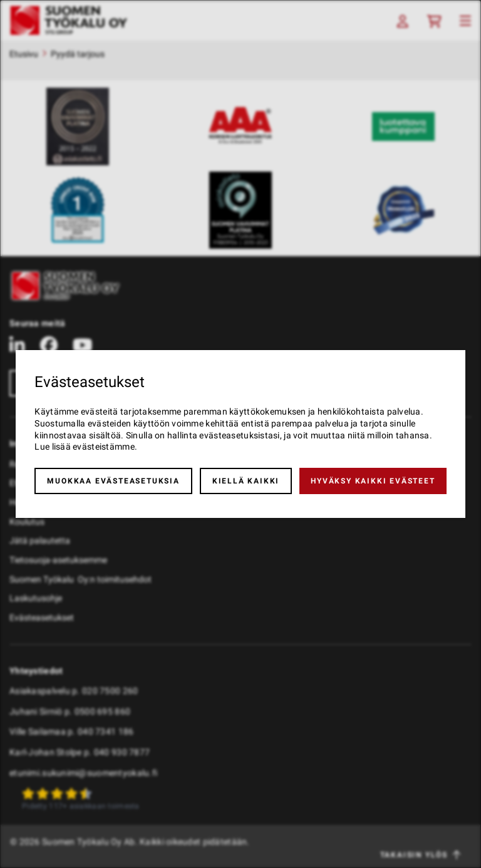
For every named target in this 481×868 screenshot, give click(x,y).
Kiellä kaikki (246, 481)
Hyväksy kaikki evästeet (373, 481)
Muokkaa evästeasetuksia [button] (113, 481)
